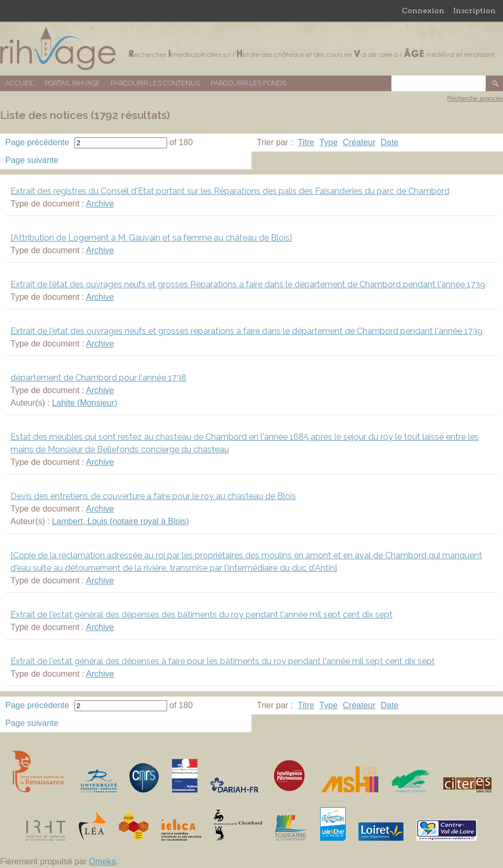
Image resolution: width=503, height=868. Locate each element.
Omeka (103, 861)
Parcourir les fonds (248, 83)
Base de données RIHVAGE (251, 48)
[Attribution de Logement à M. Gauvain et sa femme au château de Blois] (151, 238)
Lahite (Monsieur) (85, 403)
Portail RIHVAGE (72, 83)
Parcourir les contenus (155, 83)
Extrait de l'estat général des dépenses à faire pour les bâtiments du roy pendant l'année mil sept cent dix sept (223, 661)
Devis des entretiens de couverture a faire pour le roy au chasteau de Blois (153, 496)
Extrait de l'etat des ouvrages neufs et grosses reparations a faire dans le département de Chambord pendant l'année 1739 (247, 331)
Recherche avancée (475, 99)
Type (329, 142)
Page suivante (32, 160)
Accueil (20, 83)
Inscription (474, 10)
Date (390, 142)
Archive (100, 204)
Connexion (423, 10)
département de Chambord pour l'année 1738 (99, 378)
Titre (306, 142)
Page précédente (37, 142)
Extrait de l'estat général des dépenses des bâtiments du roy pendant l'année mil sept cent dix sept (201, 615)
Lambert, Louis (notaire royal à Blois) (120, 521)
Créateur (359, 142)
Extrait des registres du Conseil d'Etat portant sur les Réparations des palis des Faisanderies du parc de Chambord (230, 191)
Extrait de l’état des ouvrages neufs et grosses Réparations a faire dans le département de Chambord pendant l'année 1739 (248, 284)
